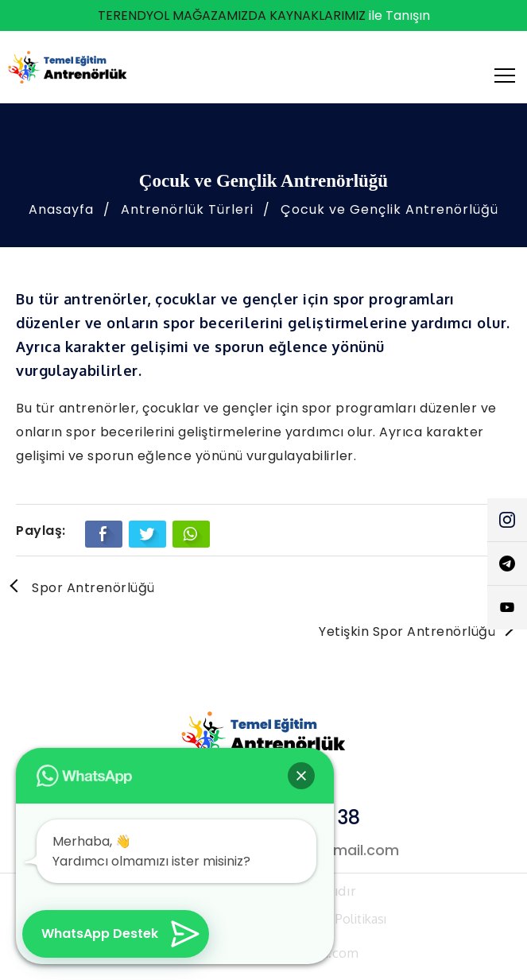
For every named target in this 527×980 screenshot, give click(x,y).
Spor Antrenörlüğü (93, 588)
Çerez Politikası (343, 919)
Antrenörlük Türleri (187, 209)
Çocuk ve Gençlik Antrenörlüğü (389, 209)
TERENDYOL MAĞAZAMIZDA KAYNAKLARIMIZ (232, 15)
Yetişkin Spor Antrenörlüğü (407, 631)
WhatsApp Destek (100, 934)
